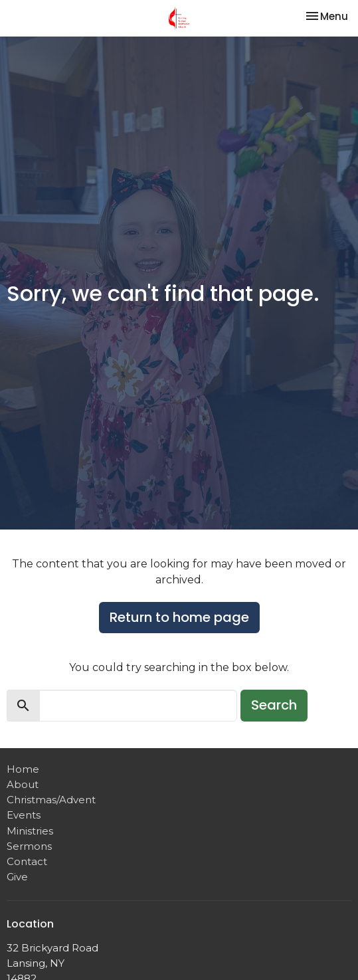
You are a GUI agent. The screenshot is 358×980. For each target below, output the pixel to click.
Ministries (30, 831)
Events (24, 815)
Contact (27, 861)
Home (23, 769)
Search (274, 705)
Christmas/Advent (51, 800)
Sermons (29, 846)
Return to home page (179, 617)
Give (17, 877)
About (23, 784)
